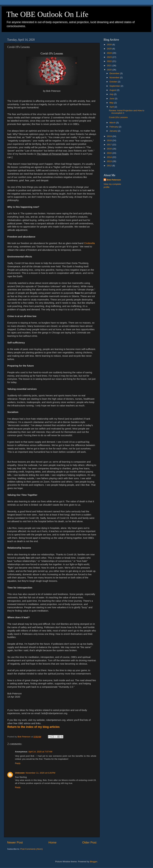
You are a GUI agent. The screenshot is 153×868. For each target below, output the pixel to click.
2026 (110, 45)
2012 (110, 166)
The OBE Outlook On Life (47, 14)
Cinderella (89, 243)
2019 (110, 136)
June (112, 99)
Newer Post (15, 842)
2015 (110, 153)
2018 (110, 140)
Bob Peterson (114, 180)
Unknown (20, 773)
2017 (110, 145)
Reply (18, 763)
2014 (110, 157)
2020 (110, 70)
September (115, 86)
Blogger (94, 862)
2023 (110, 57)
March (113, 123)
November (115, 77)
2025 (110, 49)
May (112, 103)
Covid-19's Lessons (118, 117)
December (115, 73)
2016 (110, 149)
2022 (110, 61)
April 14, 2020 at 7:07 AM (40, 752)
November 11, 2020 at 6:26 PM (40, 773)
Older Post (89, 842)
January (114, 131)
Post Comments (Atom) (32, 849)
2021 (110, 66)
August (113, 90)
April (112, 107)
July (112, 94)
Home (52, 842)
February (114, 127)
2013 (110, 161)
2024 (110, 53)
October (114, 82)
